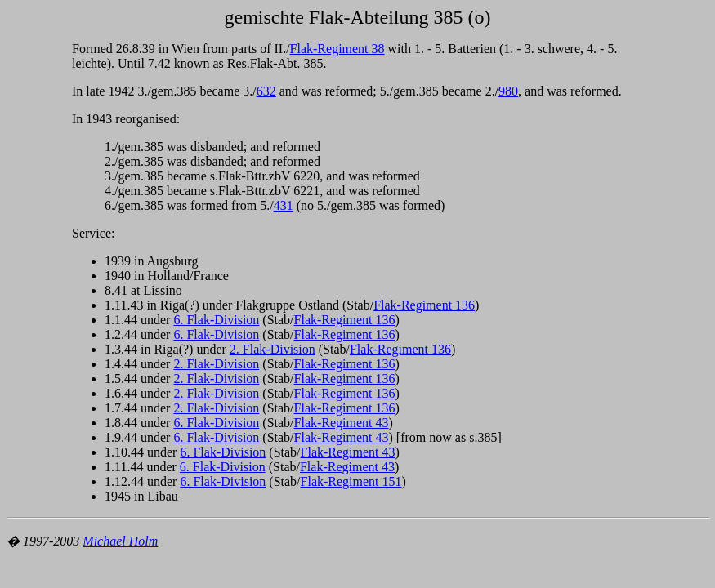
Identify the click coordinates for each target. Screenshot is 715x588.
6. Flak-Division (216, 320)
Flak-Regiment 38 (337, 49)
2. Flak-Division (273, 349)
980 (508, 91)
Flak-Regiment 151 (351, 481)
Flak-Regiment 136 (424, 305)
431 (284, 205)
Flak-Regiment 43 (342, 423)
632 (266, 91)
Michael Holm (120, 541)
